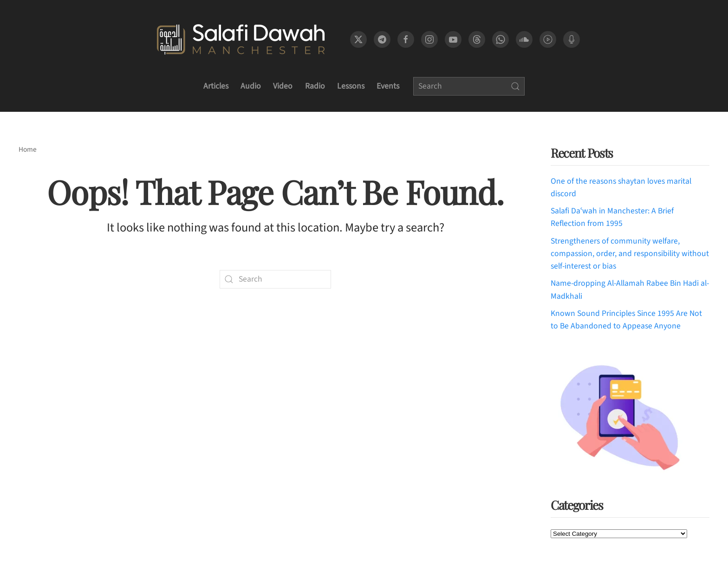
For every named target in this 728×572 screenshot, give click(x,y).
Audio (251, 86)
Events (388, 86)
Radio (315, 86)
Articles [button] (216, 86)
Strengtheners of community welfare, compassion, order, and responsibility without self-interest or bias (630, 254)
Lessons (351, 86)
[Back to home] (241, 39)
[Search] (469, 86)
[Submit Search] (515, 86)
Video (283, 86)
